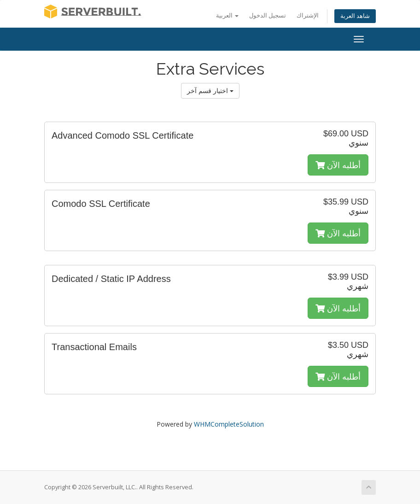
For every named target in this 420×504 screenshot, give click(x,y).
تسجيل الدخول (268, 15)
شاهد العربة (355, 16)
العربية (227, 15)
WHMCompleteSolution (229, 424)
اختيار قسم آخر (210, 91)
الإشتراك (308, 15)
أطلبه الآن (338, 165)
